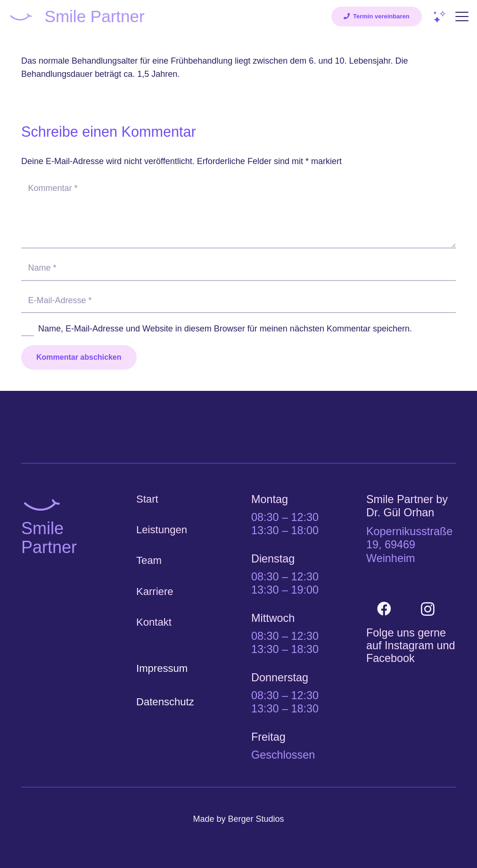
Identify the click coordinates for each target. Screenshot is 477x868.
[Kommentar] (238, 212)
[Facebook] (384, 609)
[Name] (238, 268)
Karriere (155, 591)
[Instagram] (428, 609)
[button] (462, 17)
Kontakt (154, 622)
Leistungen (162, 530)
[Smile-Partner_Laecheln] (21, 17)
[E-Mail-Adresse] (238, 300)
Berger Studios (256, 819)
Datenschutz (165, 702)
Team (149, 560)
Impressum (162, 668)
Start (147, 499)
